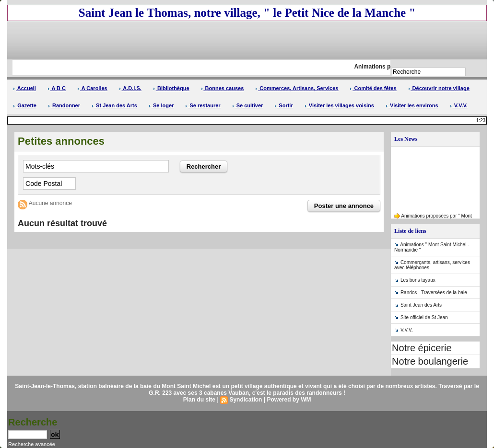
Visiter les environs (412, 105)
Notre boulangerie (430, 361)
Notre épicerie (422, 348)
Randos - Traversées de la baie (434, 293)
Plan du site (199, 400)
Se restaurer (203, 105)
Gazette (25, 105)
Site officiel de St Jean (424, 317)
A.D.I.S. (130, 88)
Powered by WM (289, 400)
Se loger (161, 105)
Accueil (24, 88)
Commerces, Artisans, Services (297, 88)
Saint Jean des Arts (421, 305)
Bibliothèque (171, 88)
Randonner (64, 105)
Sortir (283, 105)
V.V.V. (459, 105)
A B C (57, 88)
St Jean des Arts (114, 105)
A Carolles (92, 88)
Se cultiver (248, 105)
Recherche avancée (32, 444)
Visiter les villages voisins (339, 105)
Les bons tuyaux (418, 280)
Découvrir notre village (439, 88)
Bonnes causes (223, 88)
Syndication (246, 400)
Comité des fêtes (373, 88)
